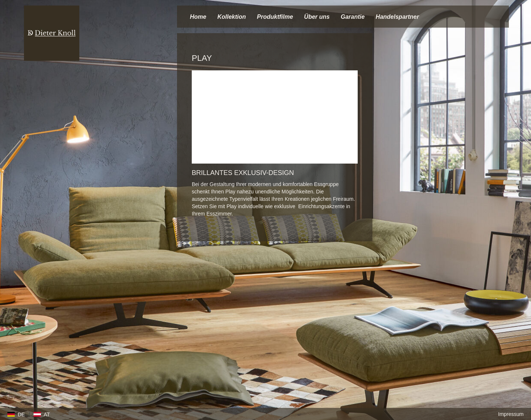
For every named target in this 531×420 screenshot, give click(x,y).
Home (198, 17)
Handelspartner (397, 17)
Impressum (511, 414)
